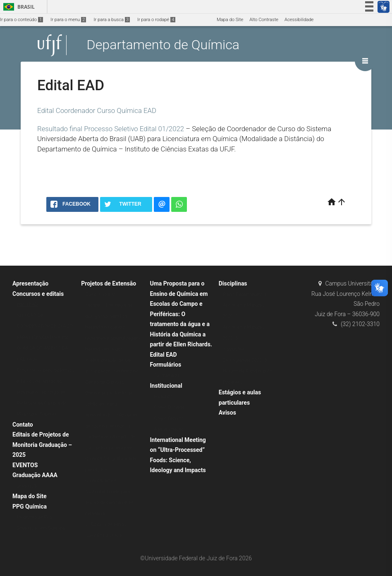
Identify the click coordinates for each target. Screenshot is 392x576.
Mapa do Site (230, 20)
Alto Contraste (264, 20)
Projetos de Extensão (109, 283)
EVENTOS (25, 465)
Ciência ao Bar (100, 294)
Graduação (28, 486)
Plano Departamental (245, 294)
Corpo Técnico (169, 419)
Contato (23, 425)
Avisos (227, 413)
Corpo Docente (170, 407)
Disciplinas (233, 283)
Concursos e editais (38, 294)
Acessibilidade (299, 20)
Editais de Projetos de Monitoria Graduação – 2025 (42, 445)
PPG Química (30, 506)
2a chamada (167, 376)
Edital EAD (27, 304)
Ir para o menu (68, 20)
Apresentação (30, 283)
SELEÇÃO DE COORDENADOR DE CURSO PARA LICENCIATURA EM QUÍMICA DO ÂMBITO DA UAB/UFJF (45, 337)
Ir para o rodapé (156, 20)
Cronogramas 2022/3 (245, 360)
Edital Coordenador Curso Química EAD (97, 110)
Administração (169, 429)
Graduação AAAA (35, 475)
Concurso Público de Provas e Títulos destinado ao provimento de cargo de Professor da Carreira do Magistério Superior (45, 392)
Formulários (166, 365)
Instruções (234, 349)
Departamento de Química (163, 45)
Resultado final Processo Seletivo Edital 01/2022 (111, 129)
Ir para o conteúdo (22, 20)
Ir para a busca (112, 20)
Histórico (164, 397)
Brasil (18, 7)
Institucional (166, 386)
